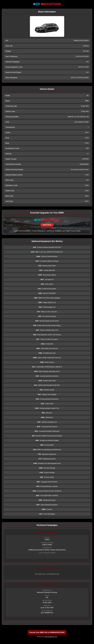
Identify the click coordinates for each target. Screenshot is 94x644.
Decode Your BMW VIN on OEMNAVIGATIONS (47, 632)
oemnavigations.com (51, 637)
